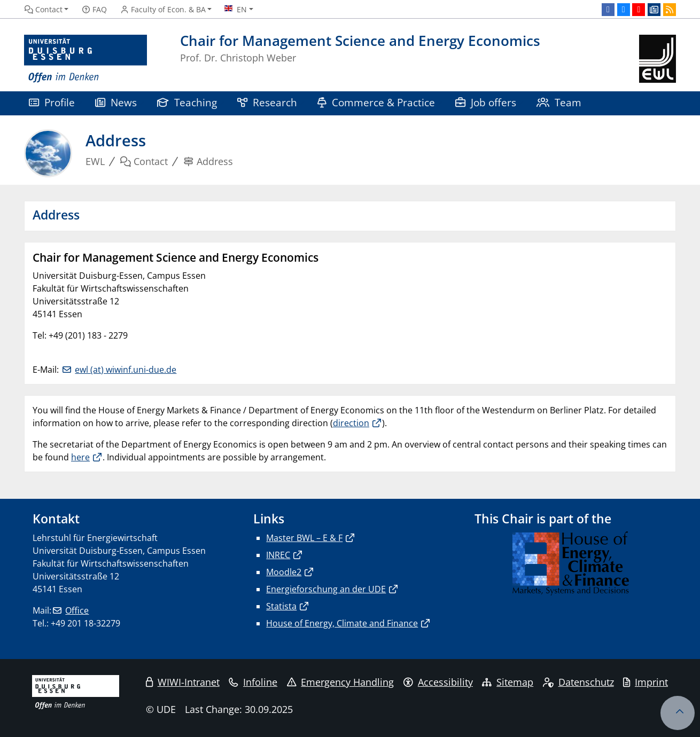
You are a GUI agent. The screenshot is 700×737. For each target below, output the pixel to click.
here (80, 457)
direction (351, 423)
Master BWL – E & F (304, 538)
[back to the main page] (658, 59)
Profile (52, 102)
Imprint (645, 682)
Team (559, 102)
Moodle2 (284, 572)
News (116, 102)
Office (77, 610)
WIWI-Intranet (183, 682)
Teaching (187, 102)
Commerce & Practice (376, 102)
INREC (278, 555)
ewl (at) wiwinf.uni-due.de (126, 370)
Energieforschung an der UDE (326, 589)
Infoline (253, 682)
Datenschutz (578, 682)
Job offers (486, 102)
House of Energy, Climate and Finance (342, 623)
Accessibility (438, 682)
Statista (281, 606)
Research (267, 102)
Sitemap (508, 682)
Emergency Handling (341, 682)
